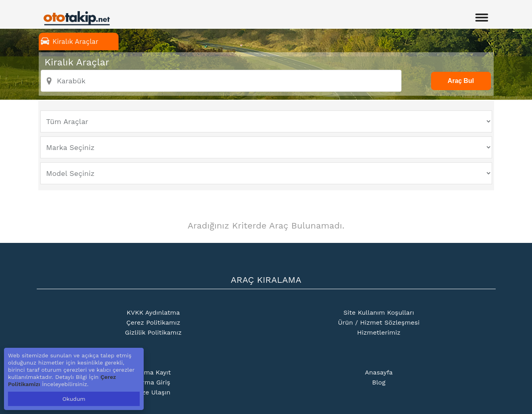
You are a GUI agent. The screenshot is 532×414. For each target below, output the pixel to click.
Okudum (74, 399)
